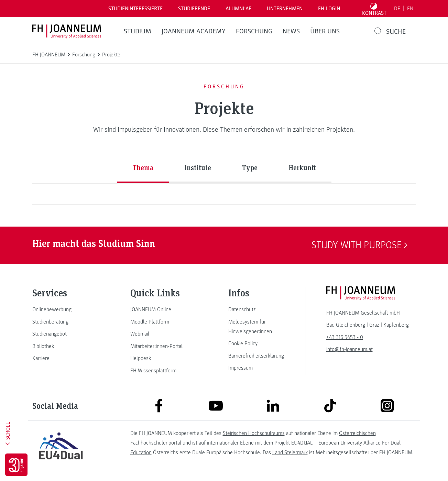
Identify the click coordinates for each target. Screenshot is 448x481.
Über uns (325, 31)
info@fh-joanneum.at (349, 349)
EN (410, 9)
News (291, 31)
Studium (138, 31)
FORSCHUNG (254, 31)
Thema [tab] (143, 167)
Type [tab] (250, 167)
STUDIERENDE (194, 9)
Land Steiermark (290, 452)
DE (397, 9)
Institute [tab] (198, 167)
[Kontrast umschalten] (374, 9)
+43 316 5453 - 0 (345, 337)
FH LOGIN (329, 9)
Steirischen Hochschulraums (254, 433)
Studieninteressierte (135, 9)
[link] (61, 309)
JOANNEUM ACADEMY (194, 31)
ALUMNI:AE (238, 9)
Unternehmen (285, 9)
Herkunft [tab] (302, 167)
